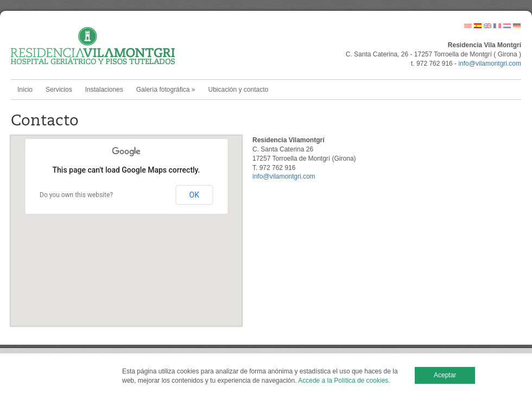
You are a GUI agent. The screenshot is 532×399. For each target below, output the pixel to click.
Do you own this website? (76, 195)
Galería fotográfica (166, 90)
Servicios (59, 90)
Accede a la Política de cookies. (344, 381)
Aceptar (445, 375)
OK (194, 195)
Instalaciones (104, 90)
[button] (126, 221)
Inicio (25, 90)
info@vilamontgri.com (490, 64)
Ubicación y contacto (238, 90)
